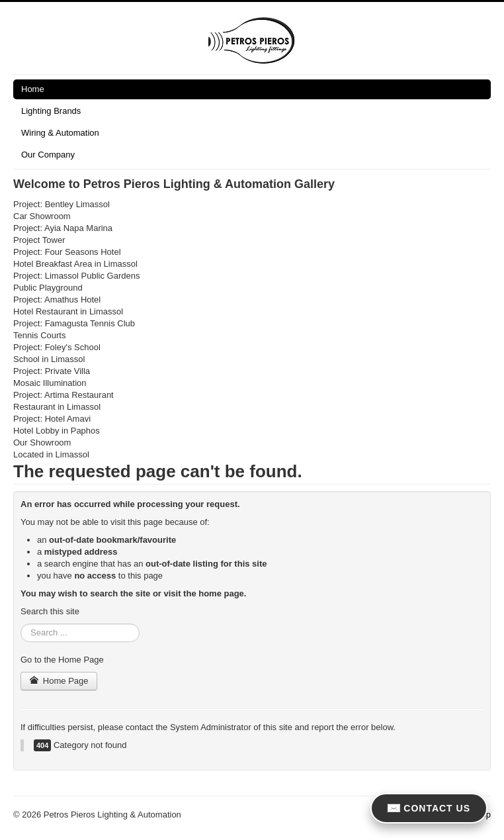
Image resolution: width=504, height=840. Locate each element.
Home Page (59, 681)
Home (33, 89)
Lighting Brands (51, 111)
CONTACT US (429, 808)
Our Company (48, 155)
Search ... (21, 624)
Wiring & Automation (60, 133)
